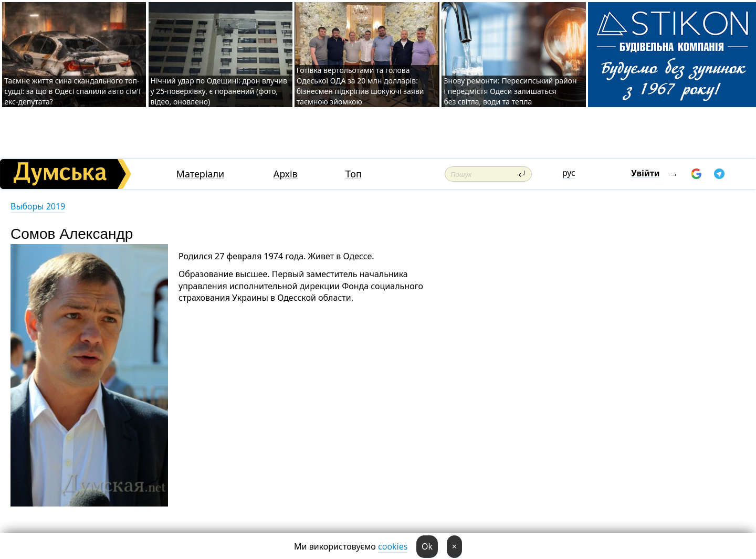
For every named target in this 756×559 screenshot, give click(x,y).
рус (569, 173)
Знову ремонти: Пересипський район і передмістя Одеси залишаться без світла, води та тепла (510, 91)
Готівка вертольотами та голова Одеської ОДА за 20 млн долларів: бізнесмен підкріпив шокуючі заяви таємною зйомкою (360, 86)
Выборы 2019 (38, 206)
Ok (427, 546)
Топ (354, 174)
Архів (286, 174)
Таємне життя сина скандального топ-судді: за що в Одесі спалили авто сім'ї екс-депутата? (72, 91)
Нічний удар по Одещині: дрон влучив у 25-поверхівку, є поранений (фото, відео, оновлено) (219, 91)
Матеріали (201, 174)
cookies (393, 546)
